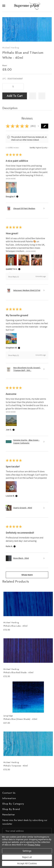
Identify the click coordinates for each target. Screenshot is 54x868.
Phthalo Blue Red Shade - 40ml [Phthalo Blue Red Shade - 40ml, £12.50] (18, 672)
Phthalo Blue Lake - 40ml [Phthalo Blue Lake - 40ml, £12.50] (15, 626)
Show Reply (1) (14, 277)
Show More (11, 179)
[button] (38, 126)
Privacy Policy (34, 845)
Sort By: (33, 148)
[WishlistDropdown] (42, 96)
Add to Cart (15, 96)
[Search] (50, 6)
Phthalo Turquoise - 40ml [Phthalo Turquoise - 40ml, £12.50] (16, 766)
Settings (27, 851)
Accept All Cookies (27, 863)
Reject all (27, 857)
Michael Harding (11, 48)
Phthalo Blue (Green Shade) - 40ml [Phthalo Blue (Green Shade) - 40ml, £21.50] (20, 719)
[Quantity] (13, 87)
